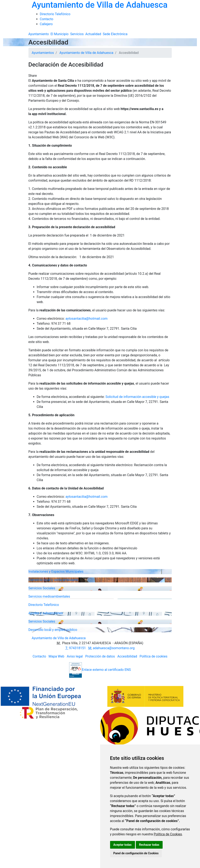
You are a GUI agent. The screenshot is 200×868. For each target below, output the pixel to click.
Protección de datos (100, 656)
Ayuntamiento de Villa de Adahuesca (86, 53)
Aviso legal (75, 656)
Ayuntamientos (43, 53)
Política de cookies (153, 656)
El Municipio (60, 34)
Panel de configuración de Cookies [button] (136, 853)
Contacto (39, 656)
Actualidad (93, 34)
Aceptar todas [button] (123, 845)
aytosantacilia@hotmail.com (87, 319)
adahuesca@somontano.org (111, 648)
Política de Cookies (168, 834)
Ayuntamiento (39, 34)
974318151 (76, 648)
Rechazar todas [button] (149, 845)
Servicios (77, 34)
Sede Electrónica (115, 34)
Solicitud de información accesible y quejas (137, 397)
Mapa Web (56, 656)
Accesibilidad (127, 656)
